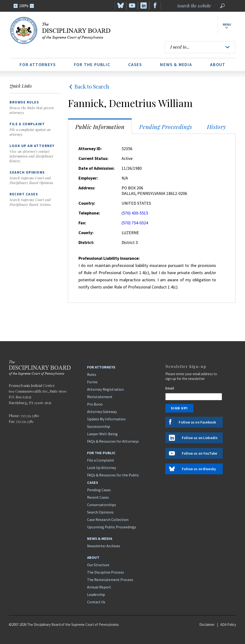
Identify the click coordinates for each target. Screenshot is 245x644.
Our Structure (98, 565)
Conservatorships (102, 505)
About (218, 65)
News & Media (176, 65)
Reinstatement (100, 397)
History (217, 127)
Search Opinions (100, 512)
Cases (135, 65)
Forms (92, 382)
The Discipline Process (106, 572)
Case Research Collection (108, 520)
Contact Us (96, 602)
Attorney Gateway (102, 412)
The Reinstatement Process (110, 580)
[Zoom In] (16, 6)
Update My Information (106, 419)
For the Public (92, 65)
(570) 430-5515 (135, 213)
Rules (92, 374)
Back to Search (89, 86)
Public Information (100, 127)
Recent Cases (98, 497)
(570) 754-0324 (135, 223)
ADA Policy (228, 624)
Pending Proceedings (166, 127)
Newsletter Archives (104, 546)
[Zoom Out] (32, 6)
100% (24, 6)
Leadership (96, 594)
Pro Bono (95, 404)
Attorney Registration (105, 389)
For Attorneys (38, 65)
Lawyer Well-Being (102, 434)
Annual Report (99, 587)
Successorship (99, 426)
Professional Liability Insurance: (109, 258)
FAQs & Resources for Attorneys (113, 441)
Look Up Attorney (102, 468)
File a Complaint (101, 460)
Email (170, 388)
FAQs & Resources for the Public (113, 475)
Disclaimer (207, 624)
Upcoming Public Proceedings (112, 527)
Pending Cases (99, 490)
